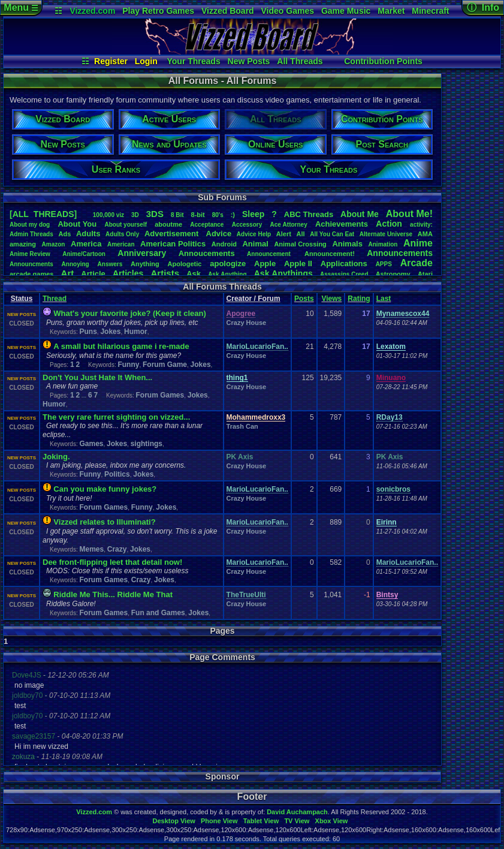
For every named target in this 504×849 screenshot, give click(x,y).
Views (331, 299)
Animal (255, 244)
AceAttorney (288, 225)
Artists (165, 273)
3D (135, 215)
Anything (145, 264)
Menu (21, 7)
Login (146, 61)
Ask (194, 274)
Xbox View (332, 821)
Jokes (110, 332)
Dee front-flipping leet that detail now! (112, 562)
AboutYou (77, 224)
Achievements (342, 224)
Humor (136, 332)
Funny (128, 365)
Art (68, 273)
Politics (117, 474)
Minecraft (430, 11)
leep (253, 214)
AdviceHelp (254, 234)
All (301, 234)
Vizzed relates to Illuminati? (104, 522)
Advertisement (173, 234)
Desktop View (173, 821)
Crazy (117, 549)
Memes (91, 549)
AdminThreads (31, 234)
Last (384, 299)
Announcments (31, 264)
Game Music (346, 11)
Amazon (54, 244)
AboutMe (360, 214)
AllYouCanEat (332, 234)
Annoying (76, 264)
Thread (55, 299)
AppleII (298, 264)
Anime (418, 243)
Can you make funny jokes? (105, 489)
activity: (421, 225)
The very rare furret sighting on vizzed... (116, 417)
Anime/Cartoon (84, 254)
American (121, 244)
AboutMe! (409, 214)
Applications (344, 264)
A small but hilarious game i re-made (121, 346)
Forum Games (160, 395)
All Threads (300, 61)
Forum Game (165, 365)
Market (391, 11)
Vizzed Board (228, 11)
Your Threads (194, 61)
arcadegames (31, 274)
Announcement (270, 254)
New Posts (249, 61)
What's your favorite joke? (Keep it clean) (129, 313)
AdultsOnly (122, 234)
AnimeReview (30, 254)
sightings (147, 444)
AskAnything (227, 274)
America (86, 244)
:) (233, 215)
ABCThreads (309, 214)
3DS (155, 214)
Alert (284, 234)
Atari (425, 274)
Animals (347, 244)
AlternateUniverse (386, 234)
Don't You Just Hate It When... (97, 377)
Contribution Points (383, 61)
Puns (88, 332)
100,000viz (108, 215)
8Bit (177, 215)
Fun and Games (158, 613)
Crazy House (247, 323)
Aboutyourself (126, 225)
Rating (359, 299)
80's (218, 215)
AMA (425, 234)
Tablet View (261, 821)
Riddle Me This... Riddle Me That (113, 594)
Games (91, 444)
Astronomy (393, 274)
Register (111, 61)
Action (389, 224)
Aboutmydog (30, 225)
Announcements (400, 253)
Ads (64, 234)
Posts (304, 299)
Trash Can (242, 426)
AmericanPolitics (173, 244)
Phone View (219, 821)
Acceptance (207, 225)
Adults (88, 234)
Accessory (247, 225)
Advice (219, 234)
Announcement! (330, 254)
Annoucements (207, 253)
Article (93, 274)
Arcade (417, 263)
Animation (383, 244)
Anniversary (142, 253)
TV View (297, 821)
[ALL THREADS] (43, 214)
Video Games (288, 11)
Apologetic (185, 264)
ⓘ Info (483, 7)
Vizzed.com (92, 11)
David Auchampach (297, 812)
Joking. (56, 457)
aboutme (168, 224)
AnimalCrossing (300, 244)
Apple (265, 264)
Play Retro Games (158, 11)
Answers (110, 264)
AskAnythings (283, 273)
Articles (128, 273)
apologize (228, 264)
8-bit (198, 215)
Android (224, 244)
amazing (23, 244)
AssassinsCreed (344, 274)
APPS (384, 264)
